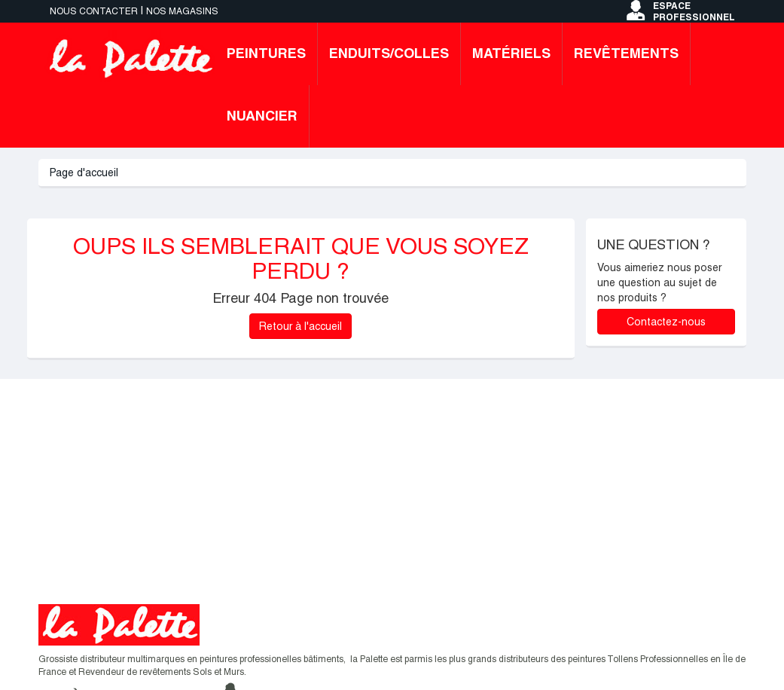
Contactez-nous (666, 322)
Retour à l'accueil (300, 326)
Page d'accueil (84, 172)
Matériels (511, 53)
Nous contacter (94, 11)
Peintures (266, 53)
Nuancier (262, 116)
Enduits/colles (389, 53)
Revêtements (626, 53)
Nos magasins (182, 11)
